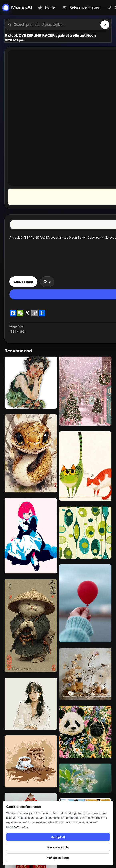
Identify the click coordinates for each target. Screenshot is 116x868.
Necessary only (58, 847)
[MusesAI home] (17, 8)
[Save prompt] (47, 282)
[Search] (105, 25)
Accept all (58, 837)
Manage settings (58, 858)
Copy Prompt (23, 282)
